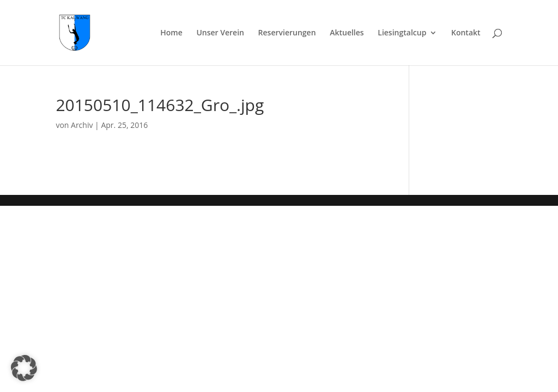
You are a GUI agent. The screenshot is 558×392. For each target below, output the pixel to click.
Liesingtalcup (402, 33)
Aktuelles (347, 33)
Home (171, 33)
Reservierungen (287, 33)
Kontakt (466, 33)
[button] (24, 368)
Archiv (82, 125)
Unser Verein (220, 33)
